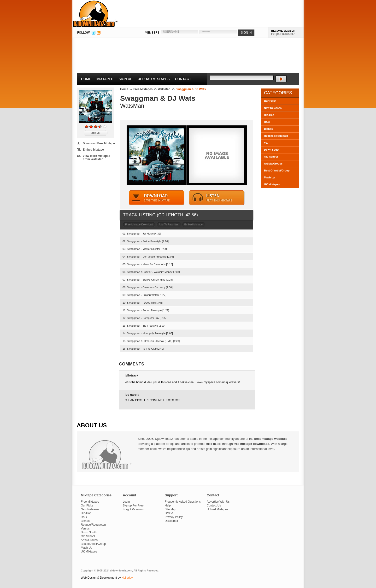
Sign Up (126, 79)
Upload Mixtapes (154, 79)
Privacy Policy (174, 517)
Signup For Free (133, 506)
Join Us (95, 133)
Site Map (170, 509)
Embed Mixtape (93, 150)
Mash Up (270, 177)
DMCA (169, 513)
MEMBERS (152, 33)
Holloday (127, 578)
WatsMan (164, 89)
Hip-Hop (269, 115)
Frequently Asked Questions (183, 502)
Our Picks (270, 101)
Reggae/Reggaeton (276, 136)
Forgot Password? (283, 34)
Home (86, 79)
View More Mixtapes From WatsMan (96, 158)
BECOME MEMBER (283, 31)
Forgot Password (134, 509)
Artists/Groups (273, 164)
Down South (272, 150)
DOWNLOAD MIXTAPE (157, 198)
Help (168, 506)
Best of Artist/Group (93, 544)
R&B (267, 122)
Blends (268, 129)
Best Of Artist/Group (277, 171)
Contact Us (214, 506)
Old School (271, 157)
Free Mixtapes (143, 89)
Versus (85, 529)
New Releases (273, 108)
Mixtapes (105, 79)
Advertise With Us (218, 502)
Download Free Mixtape (99, 143)
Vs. (266, 143)
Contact (183, 79)
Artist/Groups (89, 540)
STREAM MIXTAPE (217, 198)
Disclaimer (171, 521)
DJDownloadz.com (95, 14)
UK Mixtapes (272, 184)
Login (126, 502)
